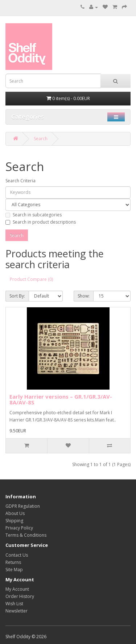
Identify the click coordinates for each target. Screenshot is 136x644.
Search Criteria (20, 181)
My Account (17, 589)
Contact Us (17, 555)
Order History (20, 596)
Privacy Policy (19, 528)
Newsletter (17, 611)
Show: (84, 296)
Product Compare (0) (31, 279)
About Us (15, 513)
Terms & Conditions (26, 535)
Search (41, 139)
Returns (13, 562)
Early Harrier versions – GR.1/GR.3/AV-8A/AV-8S (61, 400)
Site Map (14, 570)
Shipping (14, 521)
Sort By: (17, 296)
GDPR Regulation (23, 506)
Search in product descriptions (41, 222)
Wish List (14, 604)
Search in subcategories (34, 215)
